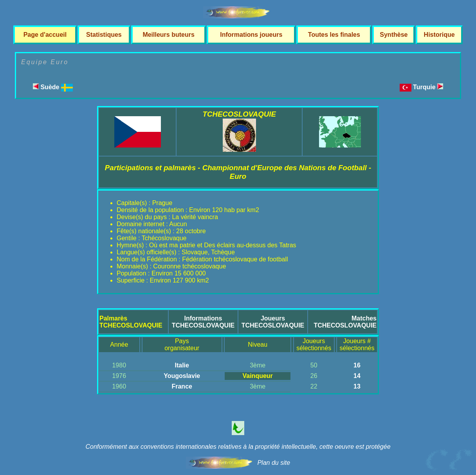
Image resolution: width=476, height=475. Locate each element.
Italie (182, 365)
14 (357, 376)
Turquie (428, 87)
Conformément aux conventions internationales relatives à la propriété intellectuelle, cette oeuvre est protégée (238, 447)
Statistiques (104, 35)
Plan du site (274, 463)
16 (357, 365)
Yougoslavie (182, 376)
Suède (53, 87)
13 (357, 386)
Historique (439, 35)
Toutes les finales (334, 35)
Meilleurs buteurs (168, 35)
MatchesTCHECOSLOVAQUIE (345, 322)
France (182, 386)
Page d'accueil (45, 35)
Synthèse (394, 35)
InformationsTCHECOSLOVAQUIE (203, 322)
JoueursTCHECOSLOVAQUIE (273, 322)
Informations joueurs (251, 35)
